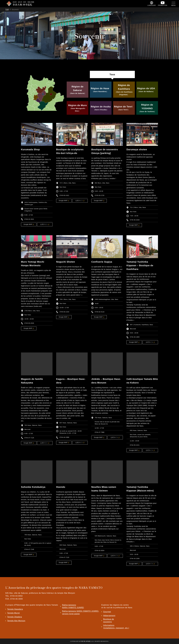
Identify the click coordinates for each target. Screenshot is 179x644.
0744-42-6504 (100, 551)
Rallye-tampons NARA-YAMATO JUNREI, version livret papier (81, 612)
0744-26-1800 (135, 337)
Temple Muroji (13, 613)
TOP (7, 9)
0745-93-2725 (100, 195)
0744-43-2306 (135, 559)
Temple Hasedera (15, 609)
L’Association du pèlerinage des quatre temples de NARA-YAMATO (54, 587)
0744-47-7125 (29, 438)
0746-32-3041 (29, 219)
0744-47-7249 (29, 549)
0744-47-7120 (64, 557)
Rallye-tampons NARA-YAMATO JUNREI (73, 606)
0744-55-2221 (135, 445)
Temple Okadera (15, 617)
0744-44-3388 (64, 437)
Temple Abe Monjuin (16, 621)
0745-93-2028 (135, 220)
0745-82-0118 (100, 312)
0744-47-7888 (100, 432)
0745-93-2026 (29, 323)
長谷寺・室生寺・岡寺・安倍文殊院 (23, 4)
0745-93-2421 (64, 195)
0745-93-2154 (64, 312)
